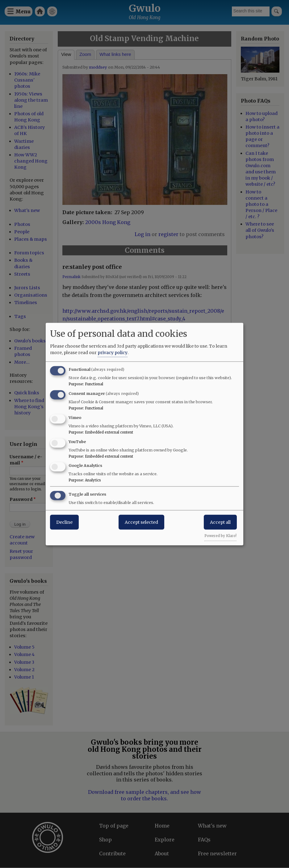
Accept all (220, 522)
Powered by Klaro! (220, 536)
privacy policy (113, 353)
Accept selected (141, 522)
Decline (64, 522)
